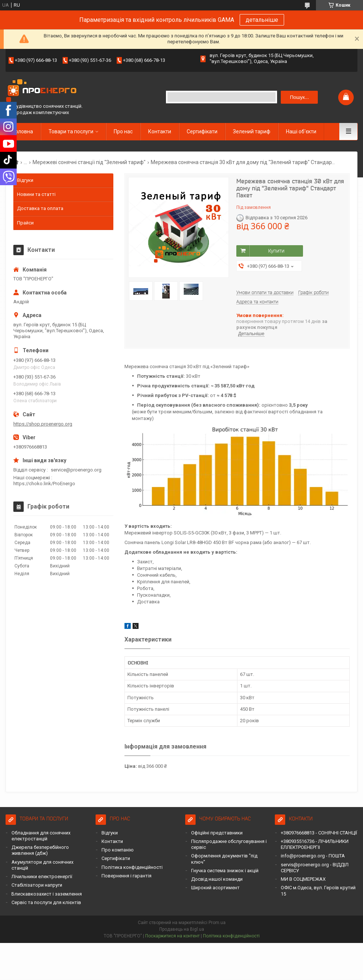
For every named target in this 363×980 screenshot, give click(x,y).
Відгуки (25, 180)
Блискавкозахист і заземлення (47, 894)
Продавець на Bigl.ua (182, 929)
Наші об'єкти (301, 131)
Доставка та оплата (40, 208)
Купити (276, 251)
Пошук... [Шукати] (299, 97)
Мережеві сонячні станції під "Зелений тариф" (89, 162)
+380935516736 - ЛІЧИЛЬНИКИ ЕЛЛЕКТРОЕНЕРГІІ (315, 844)
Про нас (123, 131)
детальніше (262, 20)
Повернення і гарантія (126, 876)
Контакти (160, 131)
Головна (23, 131)
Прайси (25, 223)
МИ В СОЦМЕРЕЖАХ (303, 879)
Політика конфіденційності (132, 867)
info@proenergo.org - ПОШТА (313, 856)
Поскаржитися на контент (172, 936)
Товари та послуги (71, 131)
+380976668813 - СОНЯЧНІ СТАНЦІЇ (319, 833)
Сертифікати (202, 131)
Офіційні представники (217, 833)
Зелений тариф (252, 131)
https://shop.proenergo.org (43, 424)
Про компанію (118, 850)
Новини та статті (36, 194)
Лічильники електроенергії (42, 876)
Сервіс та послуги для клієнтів (46, 902)
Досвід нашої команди (217, 879)
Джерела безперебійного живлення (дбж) (40, 850)
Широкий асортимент (215, 888)
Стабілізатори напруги (37, 885)
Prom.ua (217, 923)
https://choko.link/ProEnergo (44, 484)
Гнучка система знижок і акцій (225, 871)
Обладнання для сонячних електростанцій (41, 836)
